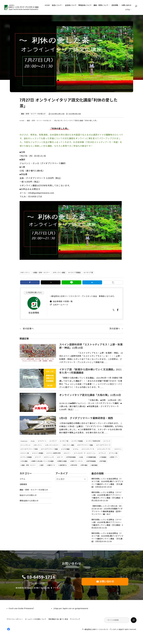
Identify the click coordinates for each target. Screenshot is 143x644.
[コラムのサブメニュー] (131, 9)
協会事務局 (34, 313)
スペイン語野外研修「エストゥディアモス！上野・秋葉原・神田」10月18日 (91, 346)
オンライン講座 (60, 273)
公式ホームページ (60, 305)
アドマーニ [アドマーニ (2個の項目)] (43, 441)
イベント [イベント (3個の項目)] (108, 441)
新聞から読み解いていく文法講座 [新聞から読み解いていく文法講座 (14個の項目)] (43, 461)
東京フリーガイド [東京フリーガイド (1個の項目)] (77, 461)
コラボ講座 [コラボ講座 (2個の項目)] (66, 449)
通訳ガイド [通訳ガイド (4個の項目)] (52, 465)
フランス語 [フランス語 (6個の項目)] (114, 453)
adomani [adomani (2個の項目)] (25, 441)
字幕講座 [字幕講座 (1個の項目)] (104, 457)
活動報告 (23, 484)
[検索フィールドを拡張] (136, 6)
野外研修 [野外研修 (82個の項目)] (74, 465)
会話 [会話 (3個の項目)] (82, 457)
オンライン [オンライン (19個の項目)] (39, 445)
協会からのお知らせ (28, 495)
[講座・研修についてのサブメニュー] (109, 5)
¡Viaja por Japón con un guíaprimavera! (71, 608)
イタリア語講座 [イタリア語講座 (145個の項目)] (78, 441)
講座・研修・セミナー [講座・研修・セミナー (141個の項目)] (29, 465)
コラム (22, 479)
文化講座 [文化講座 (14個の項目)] (25, 461)
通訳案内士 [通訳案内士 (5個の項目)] (63, 465)
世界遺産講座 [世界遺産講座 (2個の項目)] (71, 457)
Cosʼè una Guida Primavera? (21, 608)
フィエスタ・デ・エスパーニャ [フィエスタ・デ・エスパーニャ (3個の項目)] (85, 453)
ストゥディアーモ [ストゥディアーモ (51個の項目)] (89, 449)
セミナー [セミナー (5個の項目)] (68, 453)
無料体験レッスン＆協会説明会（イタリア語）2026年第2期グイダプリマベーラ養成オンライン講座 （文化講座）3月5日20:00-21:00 (107, 537)
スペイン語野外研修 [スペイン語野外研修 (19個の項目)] (54, 453)
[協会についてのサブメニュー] (63, 5)
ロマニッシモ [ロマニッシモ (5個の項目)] (50, 457)
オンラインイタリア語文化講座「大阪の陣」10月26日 (90, 395)
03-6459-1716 (41, 577)
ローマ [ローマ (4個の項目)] (60, 457)
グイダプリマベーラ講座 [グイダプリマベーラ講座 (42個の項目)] (50, 449)
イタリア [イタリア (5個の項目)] (54, 441)
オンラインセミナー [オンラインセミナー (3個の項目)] (53, 445)
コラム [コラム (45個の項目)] (76, 449)
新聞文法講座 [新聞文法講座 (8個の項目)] (63, 461)
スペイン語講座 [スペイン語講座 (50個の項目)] (38, 453)
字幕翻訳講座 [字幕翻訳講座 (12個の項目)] (92, 457)
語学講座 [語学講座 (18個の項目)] (103, 461)
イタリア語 (89, 273)
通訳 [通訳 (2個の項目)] (42, 465)
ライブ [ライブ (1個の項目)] (39, 457)
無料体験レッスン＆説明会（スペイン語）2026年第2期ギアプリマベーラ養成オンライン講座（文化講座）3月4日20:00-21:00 (107, 524)
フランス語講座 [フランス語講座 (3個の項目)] (27, 457)
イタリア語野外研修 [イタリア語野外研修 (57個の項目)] (94, 441)
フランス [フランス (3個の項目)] (103, 453)
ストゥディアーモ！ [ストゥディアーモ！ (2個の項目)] (105, 449)
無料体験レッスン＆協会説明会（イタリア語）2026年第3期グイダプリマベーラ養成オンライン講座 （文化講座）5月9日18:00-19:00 (107, 483)
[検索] (134, 620)
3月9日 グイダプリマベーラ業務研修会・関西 (86, 418)
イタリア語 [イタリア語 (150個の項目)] (65, 441)
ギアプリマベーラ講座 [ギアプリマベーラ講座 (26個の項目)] (86, 445)
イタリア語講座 (75, 273)
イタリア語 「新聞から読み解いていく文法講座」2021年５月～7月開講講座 (90, 371)
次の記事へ (115, 329)
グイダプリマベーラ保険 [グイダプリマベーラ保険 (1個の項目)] (30, 449)
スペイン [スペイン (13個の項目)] (119, 449)
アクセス (57, 588)
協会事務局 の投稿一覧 (62, 301)
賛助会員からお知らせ (29, 501)
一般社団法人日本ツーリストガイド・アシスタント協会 (103, 629)
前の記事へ (28, 329)
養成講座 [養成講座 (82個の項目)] (95, 465)
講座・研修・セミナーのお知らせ (33, 114)
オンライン (26, 273)
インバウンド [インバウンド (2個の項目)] (26, 445)
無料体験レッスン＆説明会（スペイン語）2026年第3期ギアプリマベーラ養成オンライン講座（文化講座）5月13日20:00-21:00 (107, 496)
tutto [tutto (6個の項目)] (33, 441)
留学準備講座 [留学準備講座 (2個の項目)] (92, 461)
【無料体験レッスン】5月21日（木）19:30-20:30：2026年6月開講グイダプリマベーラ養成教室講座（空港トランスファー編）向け (107, 510)
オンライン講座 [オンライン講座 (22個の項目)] (69, 445)
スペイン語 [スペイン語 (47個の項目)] (25, 453)
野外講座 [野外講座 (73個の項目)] (84, 465)
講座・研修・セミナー (42, 273)
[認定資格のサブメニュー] (119, 5)
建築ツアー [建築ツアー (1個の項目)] (114, 457)
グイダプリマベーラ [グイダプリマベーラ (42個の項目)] (104, 445)
